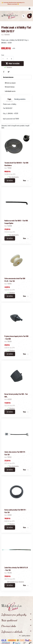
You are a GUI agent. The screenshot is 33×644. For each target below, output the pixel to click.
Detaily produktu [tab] (20, 99)
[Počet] (7, 59)
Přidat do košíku (13, 64)
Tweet (9, 72)
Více (24, 180)
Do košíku (10, 180)
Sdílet (4, 72)
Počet (3, 55)
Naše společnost (9, 620)
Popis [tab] (9, 99)
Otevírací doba (9, 626)
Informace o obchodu (12, 632)
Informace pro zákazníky (14, 615)
